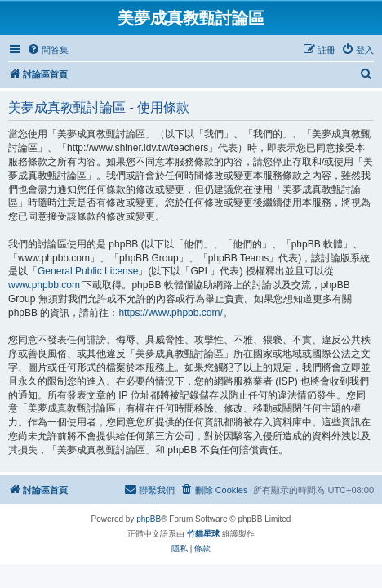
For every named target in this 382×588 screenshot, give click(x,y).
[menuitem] (48, 50)
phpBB (149, 519)
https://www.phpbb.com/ (170, 313)
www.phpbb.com (44, 285)
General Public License (88, 271)
